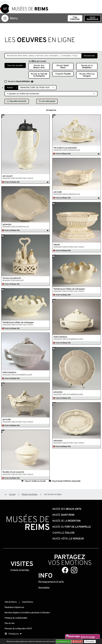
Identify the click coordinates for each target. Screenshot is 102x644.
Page (75, 18)
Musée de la (87, 67)
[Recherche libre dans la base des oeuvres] (43, 56)
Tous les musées (15, 66)
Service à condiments (12, 278)
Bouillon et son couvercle (13, 472)
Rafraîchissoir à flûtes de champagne (69, 289)
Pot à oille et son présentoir (65, 148)
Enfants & (20, 570)
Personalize (90, 642)
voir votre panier (47, 102)
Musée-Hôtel (87, 75)
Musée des (39, 67)
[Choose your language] (13, 634)
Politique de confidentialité (16, 618)
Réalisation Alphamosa (14, 607)
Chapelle (63, 74)
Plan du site (9, 623)
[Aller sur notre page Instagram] (74, 570)
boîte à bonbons (60, 337)
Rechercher (90, 56)
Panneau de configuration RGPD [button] (18, 629)
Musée (93, 18)
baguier (57, 245)
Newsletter (44, 588)
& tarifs (51, 582)
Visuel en (20, 82)
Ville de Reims (11, 602)
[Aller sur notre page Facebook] (65, 570)
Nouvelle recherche (17, 102)
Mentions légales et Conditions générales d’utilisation (27, 613)
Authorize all (63, 641)
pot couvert (7, 176)
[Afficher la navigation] (5, 18)
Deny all (78, 641)
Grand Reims (27, 602)
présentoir (7, 225)
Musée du (39, 75)
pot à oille (58, 192)
